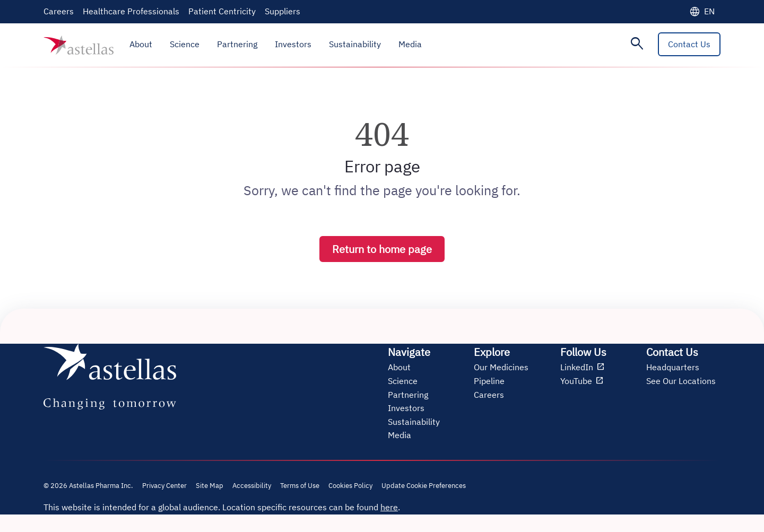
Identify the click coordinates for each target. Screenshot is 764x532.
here (389, 508)
